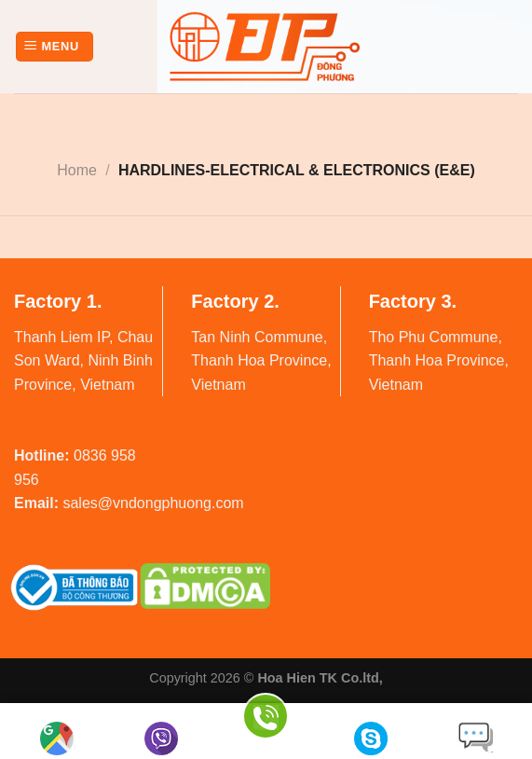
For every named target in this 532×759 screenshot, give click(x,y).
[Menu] (55, 47)
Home (77, 170)
